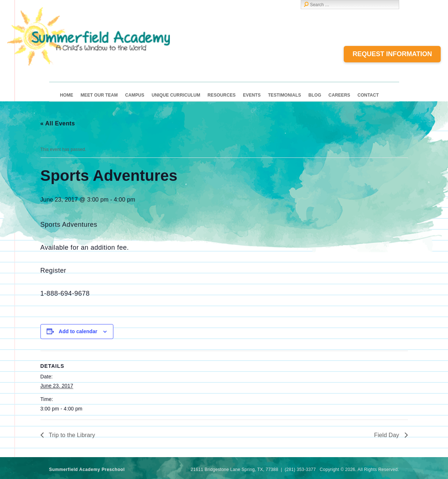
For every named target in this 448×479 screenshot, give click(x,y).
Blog (315, 95)
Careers (339, 95)
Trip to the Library (71, 435)
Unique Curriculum (176, 95)
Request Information (392, 54)
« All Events (58, 123)
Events (252, 95)
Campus (135, 95)
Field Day (387, 435)
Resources (221, 95)
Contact (368, 95)
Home (67, 95)
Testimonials (285, 95)
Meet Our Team (99, 95)
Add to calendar (78, 331)
